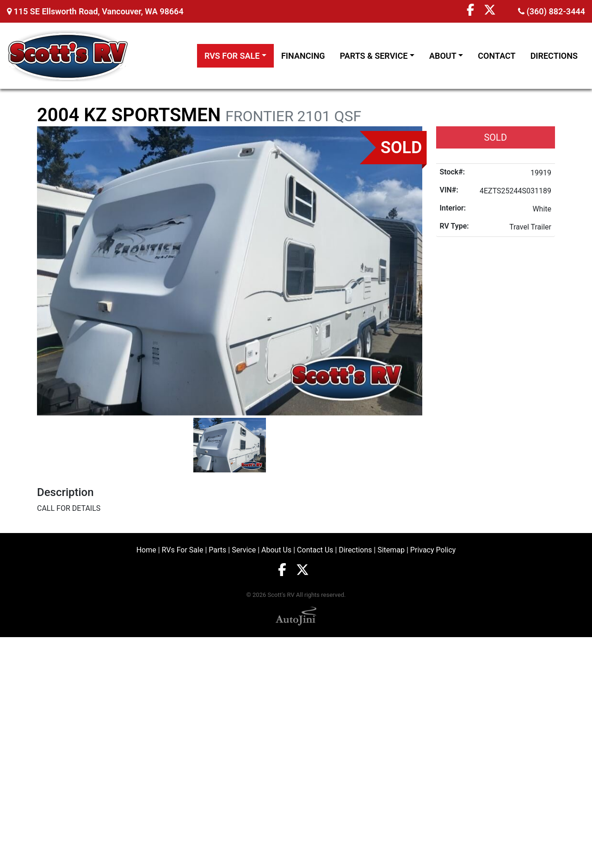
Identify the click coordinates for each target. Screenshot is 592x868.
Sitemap (391, 550)
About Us (276, 550)
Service (244, 550)
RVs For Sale (183, 550)
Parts (217, 550)
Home (146, 550)
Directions (355, 550)
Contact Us (315, 550)
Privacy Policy (433, 550)
